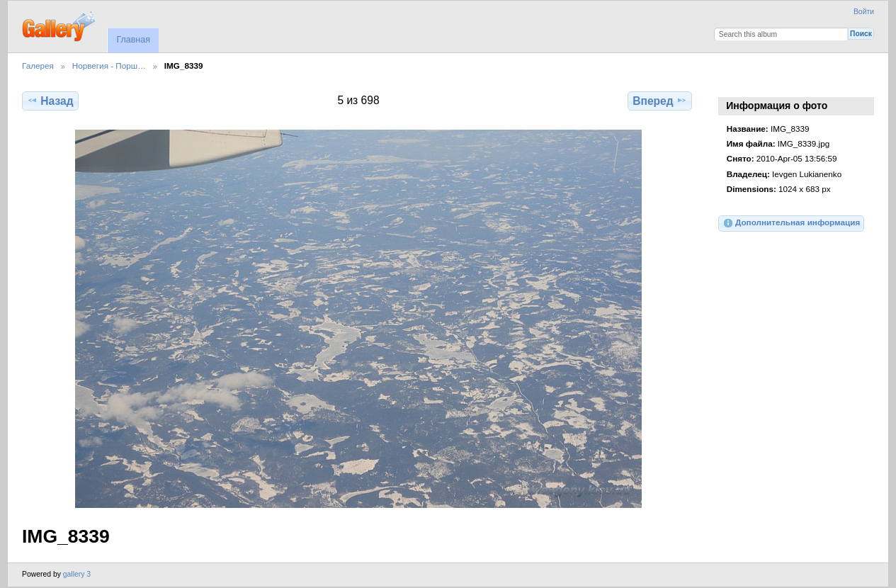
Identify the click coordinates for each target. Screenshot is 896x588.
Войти (864, 12)
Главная (133, 40)
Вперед (660, 101)
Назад (50, 101)
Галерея (38, 66)
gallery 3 (77, 574)
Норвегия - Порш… (109, 66)
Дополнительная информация (792, 223)
